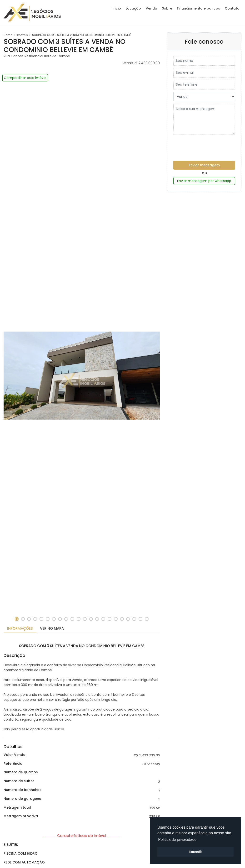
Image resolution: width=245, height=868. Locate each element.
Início (116, 8)
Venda (151, 8)
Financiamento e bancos (198, 8)
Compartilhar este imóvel (25, 78)
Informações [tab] (20, 628)
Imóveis (22, 35)
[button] (17, 619)
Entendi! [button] (195, 852)
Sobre (167, 8)
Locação (133, 8)
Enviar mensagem (204, 165)
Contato (232, 8)
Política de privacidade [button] (177, 839)
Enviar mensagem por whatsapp (204, 181)
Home (8, 35)
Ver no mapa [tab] (52, 628)
